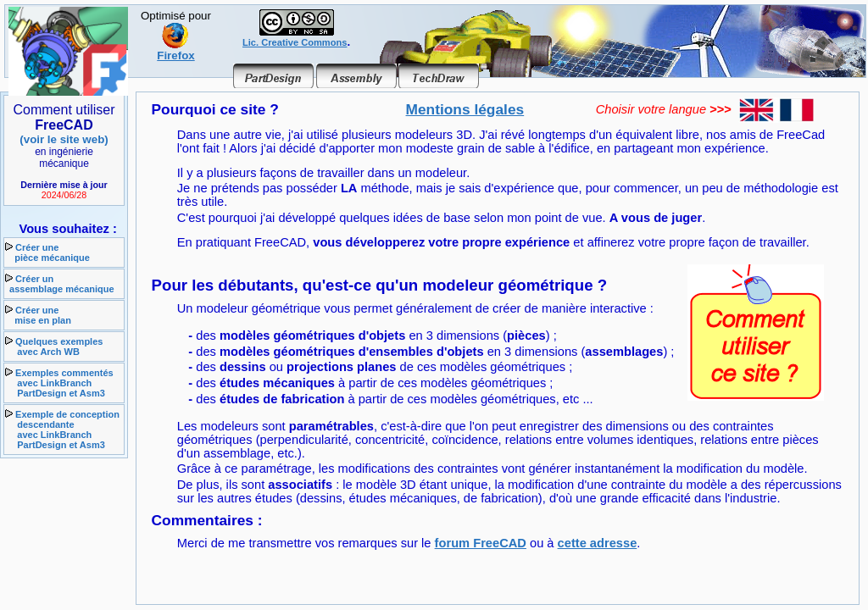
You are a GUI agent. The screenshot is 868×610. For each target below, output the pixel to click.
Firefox (175, 50)
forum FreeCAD (481, 543)
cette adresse (598, 543)
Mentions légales (465, 109)
